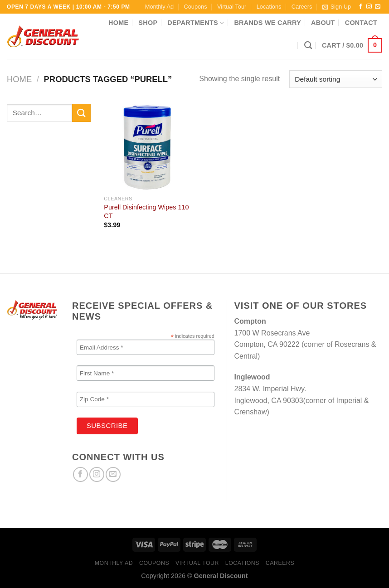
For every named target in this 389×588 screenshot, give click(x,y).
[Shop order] (336, 79)
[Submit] (81, 113)
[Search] (308, 46)
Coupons (195, 7)
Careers (302, 7)
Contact (361, 23)
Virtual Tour (232, 7)
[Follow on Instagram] (369, 7)
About (323, 23)
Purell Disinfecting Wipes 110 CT (146, 211)
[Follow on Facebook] (360, 7)
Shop (148, 23)
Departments (196, 23)
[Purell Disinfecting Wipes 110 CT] (147, 147)
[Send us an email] (378, 7)
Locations (269, 7)
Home (118, 23)
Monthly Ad (159, 7)
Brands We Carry (267, 23)
